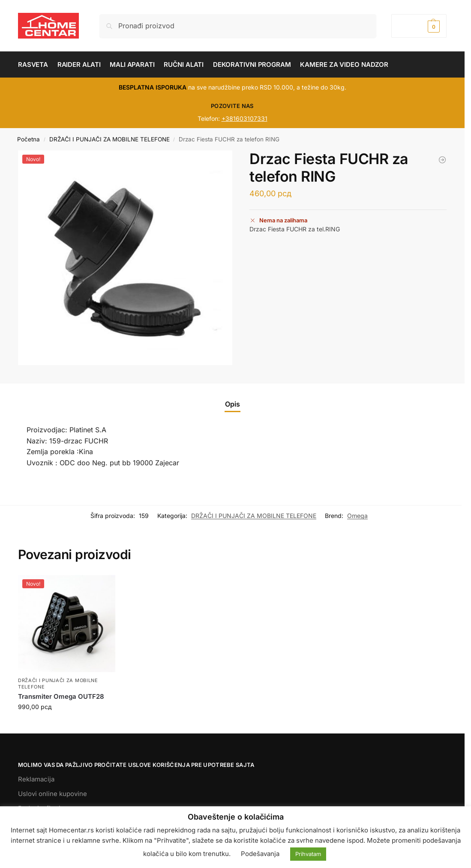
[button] (419, 26)
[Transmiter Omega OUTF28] (442, 160)
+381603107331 (244, 118)
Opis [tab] (232, 404)
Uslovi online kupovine (52, 794)
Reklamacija (36, 779)
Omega (357, 516)
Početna (28, 139)
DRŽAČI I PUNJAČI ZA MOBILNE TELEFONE (109, 139)
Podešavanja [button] (260, 854)
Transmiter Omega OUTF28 (61, 696)
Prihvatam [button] (308, 854)
